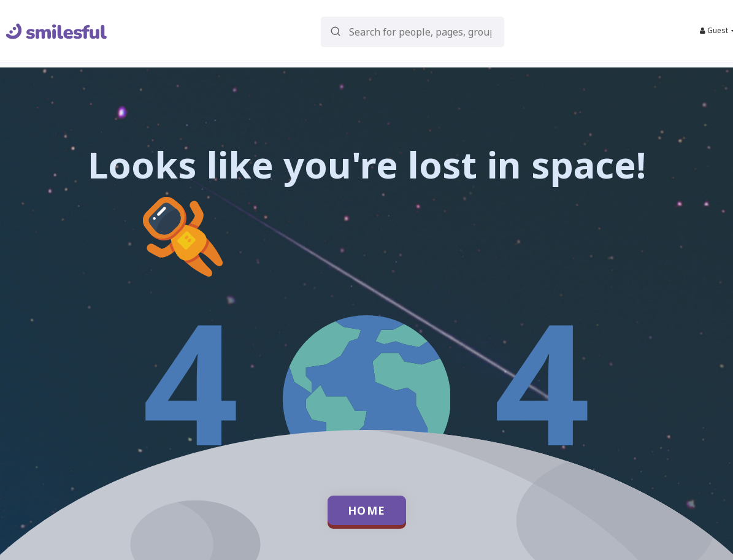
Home (367, 510)
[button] (413, 31)
